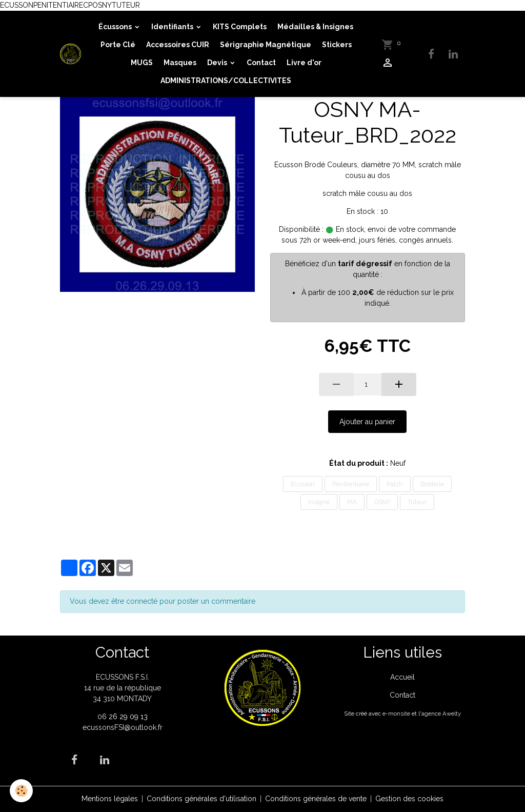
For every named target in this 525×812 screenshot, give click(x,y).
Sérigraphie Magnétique (266, 45)
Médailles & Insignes (315, 27)
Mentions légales (110, 799)
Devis (218, 63)
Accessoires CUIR (178, 45)
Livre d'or (304, 63)
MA (352, 502)
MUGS (142, 63)
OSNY (382, 502)
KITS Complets (240, 27)
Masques (180, 63)
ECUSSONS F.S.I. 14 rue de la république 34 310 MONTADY (123, 688)
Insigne (319, 502)
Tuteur (417, 502)
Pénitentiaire (351, 484)
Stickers (337, 45)
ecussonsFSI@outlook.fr (123, 727)
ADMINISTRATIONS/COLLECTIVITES (226, 81)
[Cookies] (22, 791)
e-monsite (396, 714)
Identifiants (173, 27)
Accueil (402, 677)
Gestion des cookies (409, 799)
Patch (395, 484)
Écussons (116, 27)
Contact (261, 63)
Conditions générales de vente (316, 799)
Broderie (432, 484)
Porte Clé (118, 45)
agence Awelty (441, 714)
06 (103, 717)
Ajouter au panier (367, 422)
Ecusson (303, 484)
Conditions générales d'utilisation (201, 799)
